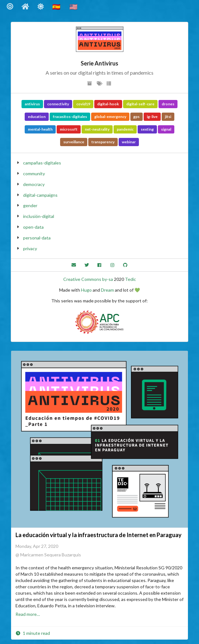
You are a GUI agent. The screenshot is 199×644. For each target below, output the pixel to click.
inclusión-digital (39, 216)
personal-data (37, 238)
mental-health (40, 129)
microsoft (69, 129)
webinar (129, 142)
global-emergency (110, 117)
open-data (33, 227)
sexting (147, 129)
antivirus (32, 104)
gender (30, 205)
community (34, 173)
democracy (34, 184)
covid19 (83, 104)
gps (136, 117)
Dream (107, 290)
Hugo (86, 290)
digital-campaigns (40, 195)
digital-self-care (140, 104)
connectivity (58, 104)
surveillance (74, 142)
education (37, 117)
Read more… (28, 614)
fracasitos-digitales (70, 117)
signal (166, 129)
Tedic (131, 279)
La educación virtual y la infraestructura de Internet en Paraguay (99, 535)
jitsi (168, 117)
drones (168, 104)
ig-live (152, 117)
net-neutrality (97, 129)
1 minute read (33, 633)
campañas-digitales (42, 163)
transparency (103, 142)
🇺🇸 (74, 6)
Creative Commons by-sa (88, 279)
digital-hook (108, 104)
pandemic (125, 129)
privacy (30, 248)
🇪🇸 (57, 6)
